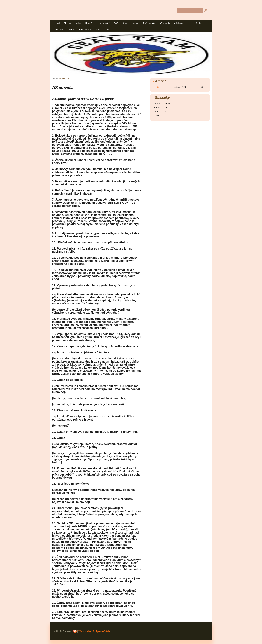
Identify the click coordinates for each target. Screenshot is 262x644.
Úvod (57, 23)
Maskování (105, 23)
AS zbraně (179, 23)
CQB (116, 23)
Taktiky (71, 29)
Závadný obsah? (86, 631)
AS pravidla (165, 23)
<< (158, 87)
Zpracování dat (103, 631)
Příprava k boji (85, 29)
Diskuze (108, 29)
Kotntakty (59, 29)
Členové (68, 23)
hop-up (136, 23)
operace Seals (194, 23)
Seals (98, 29)
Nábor (78, 23)
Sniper (125, 23)
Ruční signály (149, 23)
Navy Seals (91, 23)
